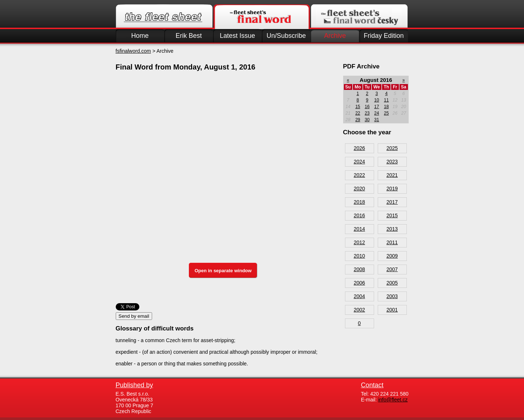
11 (386, 100)
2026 (359, 148)
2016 (359, 215)
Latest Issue (237, 36)
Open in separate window (223, 271)
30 (367, 120)
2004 (359, 296)
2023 (392, 162)
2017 (392, 202)
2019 (392, 189)
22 (358, 113)
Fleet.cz (164, 17)
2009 (392, 256)
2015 (392, 215)
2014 (359, 229)
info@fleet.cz (393, 400)
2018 (359, 202)
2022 (359, 175)
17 (376, 107)
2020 (359, 189)
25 (386, 113)
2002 (359, 310)
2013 (392, 229)
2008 (359, 269)
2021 (392, 175)
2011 (392, 242)
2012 (359, 242)
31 (376, 120)
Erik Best (188, 36)
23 (367, 113)
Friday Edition (384, 36)
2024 (359, 162)
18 (386, 107)
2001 (392, 310)
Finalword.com (262, 17)
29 (358, 120)
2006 (359, 283)
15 (358, 107)
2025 (392, 148)
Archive (335, 36)
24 (376, 113)
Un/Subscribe (286, 36)
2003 (392, 296)
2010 (359, 256)
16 (367, 107)
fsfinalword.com (133, 51)
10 (376, 100)
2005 (392, 283)
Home (140, 36)
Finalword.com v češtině (359, 17)
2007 (392, 269)
